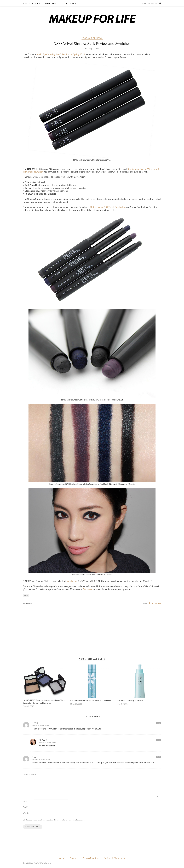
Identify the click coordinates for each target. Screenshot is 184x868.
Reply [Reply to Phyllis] (159, 740)
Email (25, 807)
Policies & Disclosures (114, 858)
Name (26, 801)
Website (26, 813)
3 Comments (27, 604)
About (62, 858)
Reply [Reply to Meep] (159, 757)
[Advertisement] (92, 625)
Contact (74, 858)
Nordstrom (72, 581)
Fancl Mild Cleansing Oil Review (130, 701)
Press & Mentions (91, 858)
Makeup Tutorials (31, 3)
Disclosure (87, 589)
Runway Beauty (51, 3)
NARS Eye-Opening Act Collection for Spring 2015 (61, 54)
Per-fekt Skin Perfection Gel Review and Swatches (91, 701)
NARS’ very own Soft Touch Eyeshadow (107, 207)
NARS (26, 596)
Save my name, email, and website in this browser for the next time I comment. (55, 820)
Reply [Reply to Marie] (159, 723)
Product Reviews (70, 3)
